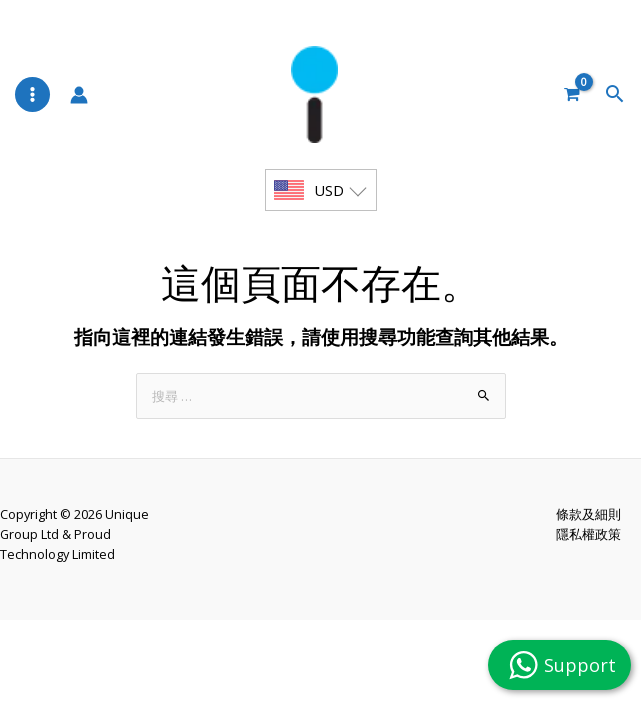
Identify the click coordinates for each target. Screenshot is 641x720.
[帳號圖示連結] (79, 110)
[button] (617, 110)
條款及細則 (588, 549)
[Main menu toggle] (32, 109)
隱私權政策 (588, 570)
